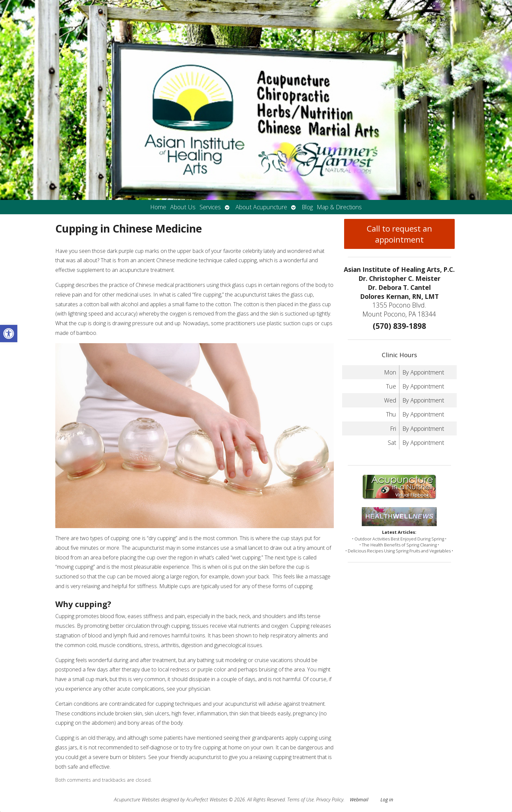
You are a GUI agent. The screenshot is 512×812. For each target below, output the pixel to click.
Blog (307, 207)
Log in (387, 800)
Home (158, 207)
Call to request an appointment (399, 234)
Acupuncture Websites (137, 800)
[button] (9, 334)
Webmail (359, 800)
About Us (183, 207)
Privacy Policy (330, 800)
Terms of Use (300, 800)
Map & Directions (339, 207)
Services (210, 207)
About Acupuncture (261, 207)
